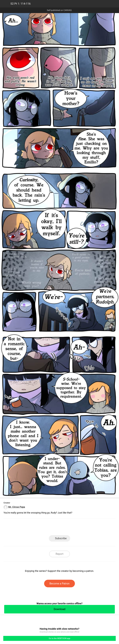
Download (60, 609)
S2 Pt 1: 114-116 (21, 4)
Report (60, 554)
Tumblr (71, 528)
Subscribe (61, 538)
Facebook (48, 528)
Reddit (83, 528)
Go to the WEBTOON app (59, 638)
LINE (36, 528)
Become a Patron (60, 584)
